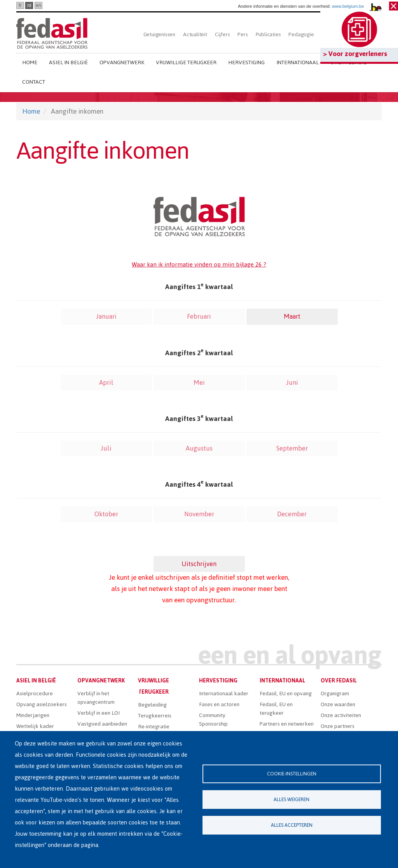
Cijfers (223, 34)
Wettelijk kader (35, 726)
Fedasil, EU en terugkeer (276, 709)
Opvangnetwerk (122, 62)
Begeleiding (152, 705)
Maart (292, 316)
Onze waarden (338, 704)
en (38, 5)
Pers (243, 34)
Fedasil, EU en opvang (286, 694)
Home (30, 62)
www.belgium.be (348, 6)
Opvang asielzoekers (42, 704)
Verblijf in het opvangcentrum (96, 698)
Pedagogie (301, 34)
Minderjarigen (33, 715)
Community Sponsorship (213, 720)
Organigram (335, 694)
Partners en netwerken (287, 724)
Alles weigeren (292, 799)
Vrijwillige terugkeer (186, 62)
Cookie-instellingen (292, 774)
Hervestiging (246, 62)
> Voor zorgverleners (355, 54)
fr (20, 5)
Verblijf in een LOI (99, 713)
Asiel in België (68, 62)
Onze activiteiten (341, 715)
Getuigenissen (159, 34)
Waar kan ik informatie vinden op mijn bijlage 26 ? (199, 264)
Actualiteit (195, 34)
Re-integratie (154, 727)
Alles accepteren (292, 825)
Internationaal (298, 62)
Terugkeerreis (155, 716)
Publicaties (268, 34)
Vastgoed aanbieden (102, 724)
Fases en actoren (219, 704)
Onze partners (338, 726)
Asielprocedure (35, 694)
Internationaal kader (224, 694)
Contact (34, 82)
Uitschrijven (199, 564)
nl (29, 5)
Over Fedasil (339, 681)
